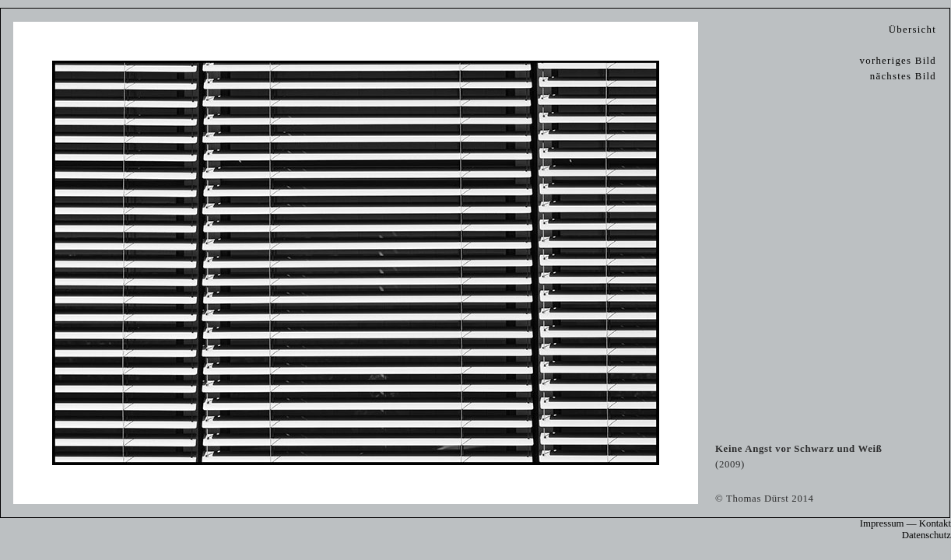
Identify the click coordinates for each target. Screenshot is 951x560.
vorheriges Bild (898, 61)
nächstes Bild (903, 76)
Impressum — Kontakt (905, 523)
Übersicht (912, 30)
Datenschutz (926, 535)
